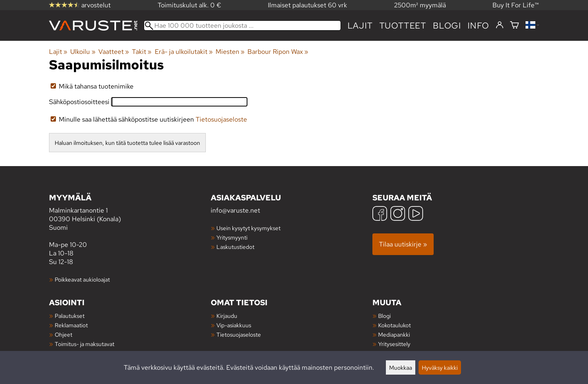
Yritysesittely (394, 344)
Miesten (230, 52)
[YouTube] (416, 214)
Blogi (384, 316)
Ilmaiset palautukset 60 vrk (307, 5)
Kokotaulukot (394, 325)
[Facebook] (380, 214)
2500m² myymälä (420, 5)
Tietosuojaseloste (221, 119)
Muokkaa (401, 367)
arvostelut (80, 5)
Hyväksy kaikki (440, 367)
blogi (447, 26)
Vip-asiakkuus (234, 325)
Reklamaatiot (71, 325)
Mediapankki (394, 334)
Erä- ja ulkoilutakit (184, 52)
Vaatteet (114, 52)
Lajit (360, 26)
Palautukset (70, 316)
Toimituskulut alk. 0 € (189, 5)
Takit (142, 52)
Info (478, 26)
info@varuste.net (235, 210)
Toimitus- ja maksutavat (85, 344)
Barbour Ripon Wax (278, 52)
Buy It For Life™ (516, 5)
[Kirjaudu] (500, 25)
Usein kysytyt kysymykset (248, 228)
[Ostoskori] (514, 26)
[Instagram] (398, 214)
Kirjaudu (227, 316)
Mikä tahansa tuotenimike (92, 86)
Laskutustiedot (235, 247)
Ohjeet (63, 334)
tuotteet (403, 26)
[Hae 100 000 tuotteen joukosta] (242, 26)
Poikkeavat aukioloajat (82, 279)
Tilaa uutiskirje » (403, 244)
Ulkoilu (83, 52)
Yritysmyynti (232, 237)
